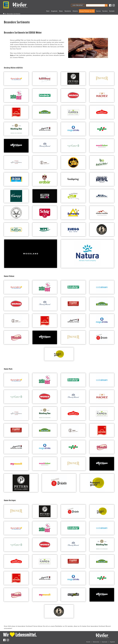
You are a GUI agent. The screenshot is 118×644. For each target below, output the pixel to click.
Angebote (112, 642)
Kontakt (88, 642)
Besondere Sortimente (14, 14)
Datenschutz (96, 642)
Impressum (105, 642)
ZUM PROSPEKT (78, 5)
